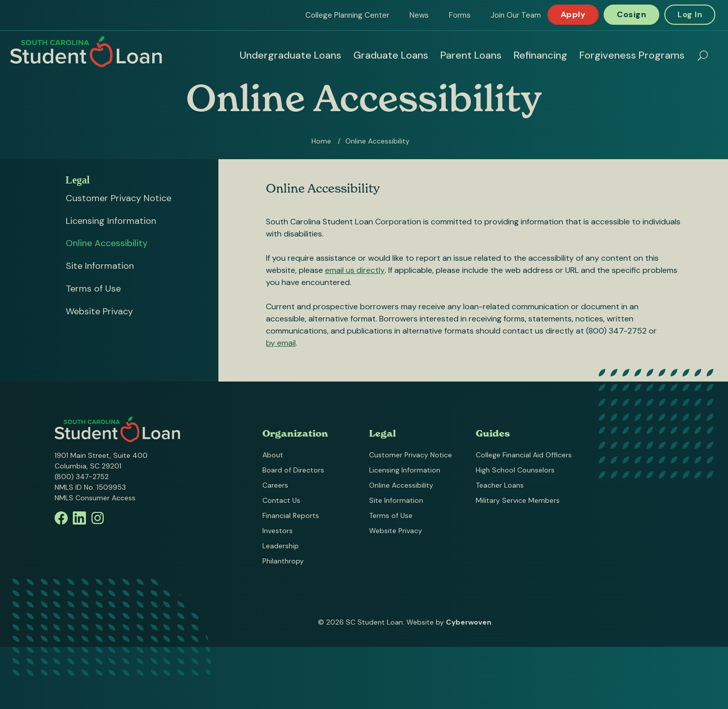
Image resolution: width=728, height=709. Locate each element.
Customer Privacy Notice (119, 198)
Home (321, 141)
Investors (278, 531)
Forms (460, 15)
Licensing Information (111, 221)
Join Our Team (516, 15)
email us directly (355, 270)
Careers (275, 485)
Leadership (281, 546)
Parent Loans (471, 55)
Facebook (61, 518)
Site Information (100, 266)
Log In (690, 14)
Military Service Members (518, 500)
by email (281, 343)
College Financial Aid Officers (524, 455)
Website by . (450, 622)
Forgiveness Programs (632, 55)
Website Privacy (99, 311)
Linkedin (79, 518)
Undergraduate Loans (290, 55)
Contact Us (281, 500)
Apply (573, 14)
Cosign (631, 14)
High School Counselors (515, 470)
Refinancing (540, 55)
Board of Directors (293, 470)
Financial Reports (291, 515)
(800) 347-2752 (82, 477)
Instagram (98, 518)
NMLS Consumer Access (95, 498)
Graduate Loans (391, 55)
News (419, 15)
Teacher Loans (500, 485)
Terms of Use (93, 289)
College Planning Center (347, 15)
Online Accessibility (107, 243)
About (273, 455)
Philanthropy (283, 561)
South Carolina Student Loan (86, 52)
